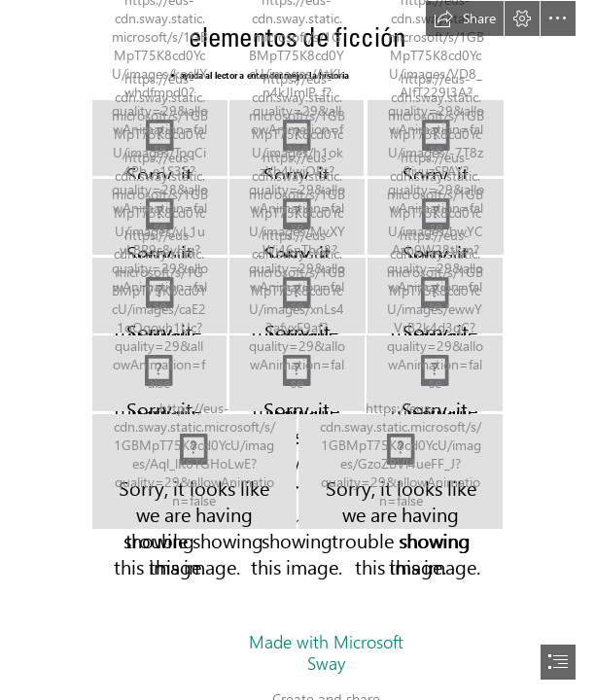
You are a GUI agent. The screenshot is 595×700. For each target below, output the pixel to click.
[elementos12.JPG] (435, 374)
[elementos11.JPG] (297, 373)
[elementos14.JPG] (400, 472)
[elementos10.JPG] (159, 373)
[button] (465, 18)
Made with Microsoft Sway (326, 652)
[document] (297, 350)
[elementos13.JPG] (194, 472)
